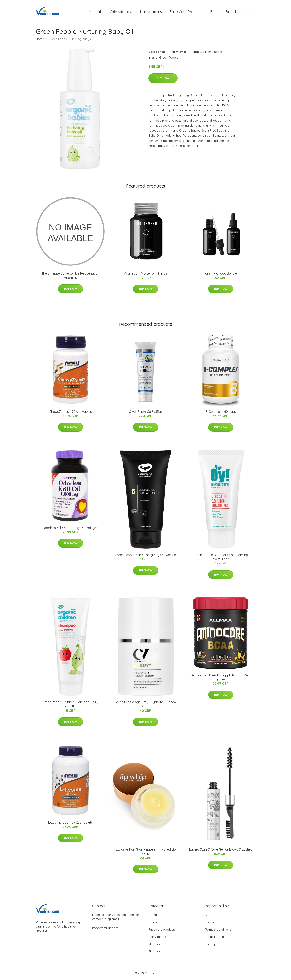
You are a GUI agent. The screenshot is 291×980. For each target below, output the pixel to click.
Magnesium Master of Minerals (146, 273)
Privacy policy (214, 937)
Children (154, 922)
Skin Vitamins (121, 12)
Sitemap (210, 944)
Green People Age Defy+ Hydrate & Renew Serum (145, 704)
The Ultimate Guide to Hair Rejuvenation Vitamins (70, 275)
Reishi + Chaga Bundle (221, 273)
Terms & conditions (218, 929)
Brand (171, 52)
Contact (210, 922)
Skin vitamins (157, 951)
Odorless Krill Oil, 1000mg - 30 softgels (70, 528)
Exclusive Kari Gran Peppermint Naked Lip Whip (146, 851)
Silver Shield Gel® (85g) (146, 412)
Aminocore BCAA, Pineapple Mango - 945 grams (221, 677)
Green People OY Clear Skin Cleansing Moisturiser (221, 557)
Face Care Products (186, 12)
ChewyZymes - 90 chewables (70, 412)
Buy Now (163, 78)
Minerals (96, 12)
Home (40, 39)
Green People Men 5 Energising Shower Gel (146, 555)
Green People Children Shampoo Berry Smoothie (70, 704)
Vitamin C (195, 52)
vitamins (182, 52)
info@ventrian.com (105, 928)
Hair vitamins (157, 937)
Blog (214, 12)
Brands (231, 12)
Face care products (162, 929)
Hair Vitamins (151, 12)
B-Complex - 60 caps (221, 412)
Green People (213, 52)
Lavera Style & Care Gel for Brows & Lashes (221, 849)
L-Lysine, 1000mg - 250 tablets (70, 822)
